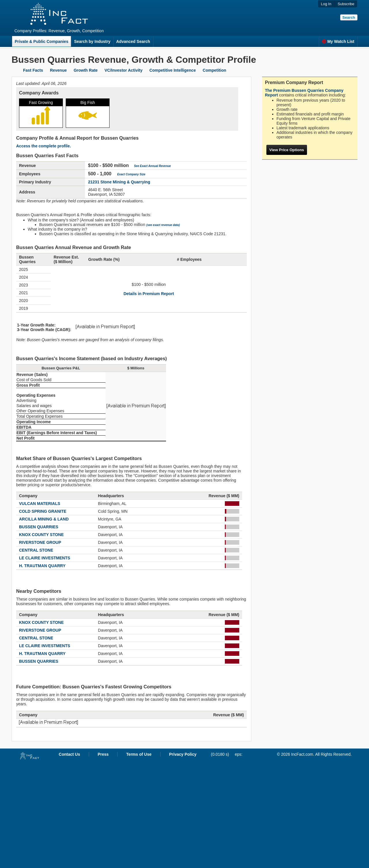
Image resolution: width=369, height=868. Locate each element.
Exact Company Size (131, 174)
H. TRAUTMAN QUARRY (42, 566)
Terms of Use (139, 754)
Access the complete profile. (44, 146)
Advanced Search (133, 41)
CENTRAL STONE (36, 550)
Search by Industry (92, 41)
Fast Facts (33, 70)
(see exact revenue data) (163, 225)
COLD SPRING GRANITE (43, 511)
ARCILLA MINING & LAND (44, 519)
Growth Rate (85, 70)
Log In (326, 4)
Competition (214, 70)
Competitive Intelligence (173, 70)
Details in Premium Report (149, 294)
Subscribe (346, 4)
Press (103, 754)
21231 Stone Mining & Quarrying (119, 182)
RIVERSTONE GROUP (40, 542)
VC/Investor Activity (124, 70)
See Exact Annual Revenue (153, 166)
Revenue (58, 70)
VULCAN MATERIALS (40, 504)
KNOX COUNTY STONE (41, 535)
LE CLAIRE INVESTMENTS (45, 558)
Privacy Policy (183, 754)
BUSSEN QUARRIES (39, 527)
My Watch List (338, 41)
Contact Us (69, 754)
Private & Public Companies (42, 41)
